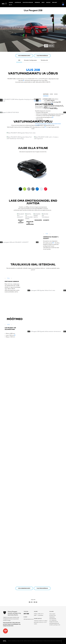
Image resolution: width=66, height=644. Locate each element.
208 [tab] (19, 60)
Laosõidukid (18, 3)
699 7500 (26, 614)
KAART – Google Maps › (39, 615)
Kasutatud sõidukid (28, 3)
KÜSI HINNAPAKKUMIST (24, 56)
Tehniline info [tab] (44, 60)
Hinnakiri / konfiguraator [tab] (30, 60)
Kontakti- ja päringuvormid (55, 625)
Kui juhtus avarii (53, 616)
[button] (63, 3)
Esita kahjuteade (53, 619)
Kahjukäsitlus (52, 617)
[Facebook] (63, 5)
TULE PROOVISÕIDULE (42, 56)
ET (10, 5)
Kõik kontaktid (52, 614)
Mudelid (11, 3)
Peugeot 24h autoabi (54, 622)
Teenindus (37, 3)
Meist (43, 3)
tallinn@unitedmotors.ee (29, 619)
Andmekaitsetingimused (54, 623)
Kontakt (48, 3)
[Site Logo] (5, 4)
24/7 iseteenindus (53, 620)
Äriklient (55, 3)
